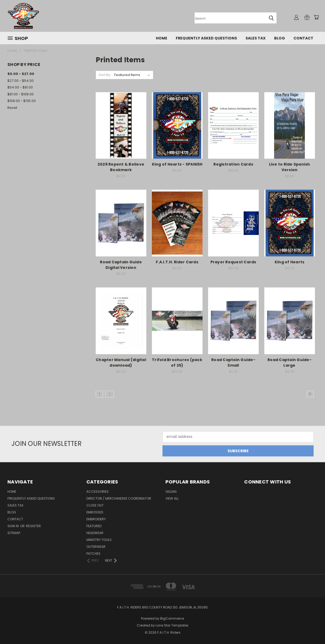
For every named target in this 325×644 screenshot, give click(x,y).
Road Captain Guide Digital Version (121, 265)
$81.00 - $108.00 (21, 94)
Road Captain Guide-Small (233, 363)
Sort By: (105, 75)
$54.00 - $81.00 (20, 87)
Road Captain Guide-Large (289, 363)
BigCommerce (172, 618)
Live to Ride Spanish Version (290, 167)
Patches (93, 554)
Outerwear (96, 547)
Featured (94, 526)
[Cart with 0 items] (316, 17)
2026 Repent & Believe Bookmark (121, 167)
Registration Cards (233, 164)
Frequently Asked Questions (206, 38)
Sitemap (14, 533)
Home (162, 38)
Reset (12, 108)
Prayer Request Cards (233, 262)
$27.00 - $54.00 (21, 81)
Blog (280, 38)
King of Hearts (290, 262)
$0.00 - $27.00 (21, 74)
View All (172, 498)
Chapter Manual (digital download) (121, 363)
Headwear (95, 533)
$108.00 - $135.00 (22, 101)
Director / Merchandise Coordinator (119, 498)
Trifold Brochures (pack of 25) (177, 363)
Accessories (98, 492)
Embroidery (96, 519)
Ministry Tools (99, 540)
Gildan (171, 492)
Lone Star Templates (172, 625)
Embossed (95, 512)
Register (33, 526)
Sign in (14, 526)
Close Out (95, 505)
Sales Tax (256, 38)
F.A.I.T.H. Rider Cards (177, 262)
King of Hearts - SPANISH (177, 164)
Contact (303, 38)
